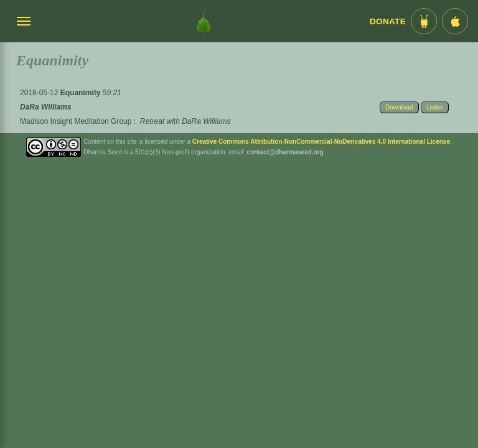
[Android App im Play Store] (424, 21)
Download (399, 107)
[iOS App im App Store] (455, 21)
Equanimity (82, 93)
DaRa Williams (46, 107)
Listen (435, 107)
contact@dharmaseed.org (285, 152)
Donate (388, 21)
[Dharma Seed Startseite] (204, 21)
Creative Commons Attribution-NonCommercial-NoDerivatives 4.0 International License (321, 142)
